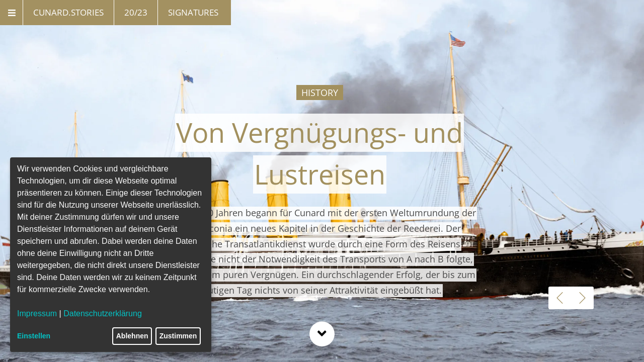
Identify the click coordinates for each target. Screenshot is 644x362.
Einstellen (34, 336)
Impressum (37, 313)
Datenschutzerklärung (103, 313)
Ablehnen (132, 336)
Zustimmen (178, 336)
